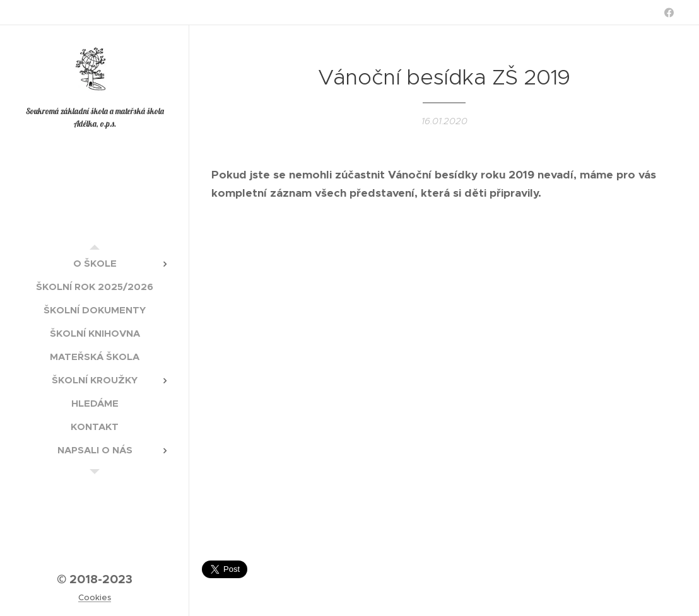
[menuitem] (95, 263)
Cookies (95, 597)
